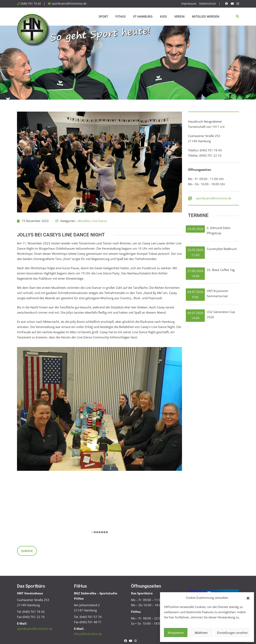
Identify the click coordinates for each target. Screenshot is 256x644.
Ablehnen (201, 633)
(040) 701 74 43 (31, 4)
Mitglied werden (206, 16)
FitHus (120, 16)
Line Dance (99, 221)
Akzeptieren (176, 633)
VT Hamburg (143, 16)
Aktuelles (84, 221)
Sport (103, 16)
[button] (248, 598)
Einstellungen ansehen (232, 633)
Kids (163, 16)
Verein (179, 16)
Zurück (27, 551)
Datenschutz (208, 4)
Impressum (189, 4)
